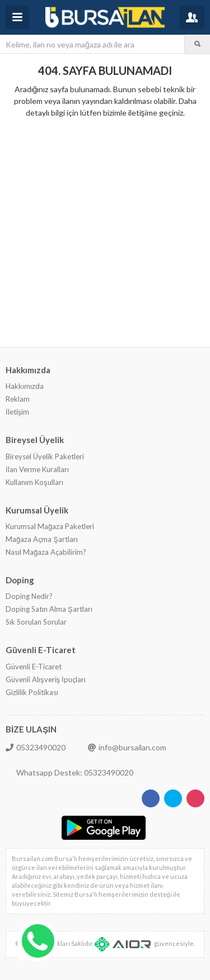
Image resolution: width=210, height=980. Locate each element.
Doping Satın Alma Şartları (49, 609)
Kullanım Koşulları (34, 482)
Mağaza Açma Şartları (42, 539)
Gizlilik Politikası (32, 692)
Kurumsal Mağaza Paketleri (50, 526)
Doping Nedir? (29, 596)
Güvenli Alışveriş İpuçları (46, 679)
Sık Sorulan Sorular (36, 622)
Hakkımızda (25, 386)
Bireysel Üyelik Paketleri (45, 456)
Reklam (18, 399)
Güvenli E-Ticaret (34, 667)
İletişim (17, 412)
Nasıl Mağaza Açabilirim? (46, 552)
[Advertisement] (105, 232)
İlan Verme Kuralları (37, 469)
